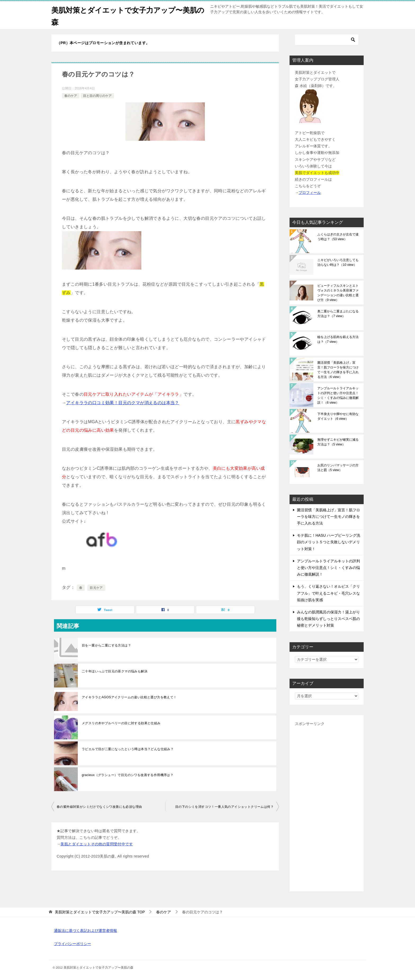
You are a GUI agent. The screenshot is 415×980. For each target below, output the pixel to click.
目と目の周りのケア (97, 96)
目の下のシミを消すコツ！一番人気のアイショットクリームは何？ (224, 807)
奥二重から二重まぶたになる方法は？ (338, 314)
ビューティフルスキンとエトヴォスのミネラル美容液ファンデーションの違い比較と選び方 (338, 293)
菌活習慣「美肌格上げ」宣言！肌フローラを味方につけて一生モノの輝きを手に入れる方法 (338, 370)
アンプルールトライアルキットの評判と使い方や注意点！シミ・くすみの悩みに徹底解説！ (338, 395)
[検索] (327, 40)
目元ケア (96, 588)
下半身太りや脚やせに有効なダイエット (338, 416)
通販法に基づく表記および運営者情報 (85, 931)
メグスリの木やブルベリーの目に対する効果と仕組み (121, 723)
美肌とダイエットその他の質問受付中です (97, 844)
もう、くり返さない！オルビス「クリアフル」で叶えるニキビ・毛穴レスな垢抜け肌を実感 (328, 593)
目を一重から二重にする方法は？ (106, 645)
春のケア (71, 96)
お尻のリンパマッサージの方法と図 (338, 468)
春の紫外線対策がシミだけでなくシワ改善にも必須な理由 (99, 807)
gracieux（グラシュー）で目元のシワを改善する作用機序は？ (128, 775)
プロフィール (310, 193)
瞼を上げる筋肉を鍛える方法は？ (338, 339)
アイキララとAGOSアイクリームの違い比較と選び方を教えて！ (129, 697)
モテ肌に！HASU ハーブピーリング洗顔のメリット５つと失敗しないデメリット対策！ (329, 542)
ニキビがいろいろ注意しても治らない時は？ (338, 262)
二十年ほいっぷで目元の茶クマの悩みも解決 (115, 671)
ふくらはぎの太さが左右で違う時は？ (338, 237)
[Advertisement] (327, 807)
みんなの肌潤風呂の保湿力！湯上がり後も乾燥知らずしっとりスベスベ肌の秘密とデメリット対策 (328, 619)
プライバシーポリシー (73, 944)
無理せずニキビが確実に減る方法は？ (338, 442)
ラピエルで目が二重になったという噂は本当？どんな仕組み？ (128, 749)
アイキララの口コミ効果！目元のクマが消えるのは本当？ (123, 403)
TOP (100, 912)
